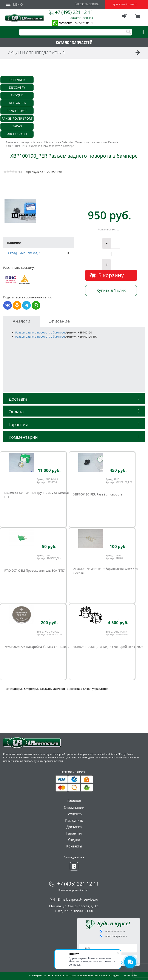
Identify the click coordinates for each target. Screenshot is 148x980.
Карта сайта (130, 975)
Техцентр (74, 814)
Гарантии (74, 424)
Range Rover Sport (17, 118)
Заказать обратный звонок (74, 890)
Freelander (17, 103)
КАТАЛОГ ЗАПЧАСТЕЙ (74, 42)
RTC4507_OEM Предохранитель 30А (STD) (35, 570)
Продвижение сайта (89, 975)
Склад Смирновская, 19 (25, 253)
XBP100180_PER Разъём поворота (98, 494)
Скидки (74, 840)
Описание (59, 321)
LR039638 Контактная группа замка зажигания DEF (39, 495)
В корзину (111, 275)
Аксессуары (17, 134)
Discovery (17, 87)
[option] (39, 211)
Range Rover (17, 111)
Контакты (74, 846)
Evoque (17, 95)
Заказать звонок (87, 4)
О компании (74, 807)
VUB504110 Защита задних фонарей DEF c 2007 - (109, 647)
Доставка (74, 399)
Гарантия (74, 833)
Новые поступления (115, 936)
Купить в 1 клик (111, 290)
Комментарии (74, 437)
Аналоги (22, 321)
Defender (17, 80)
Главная (74, 801)
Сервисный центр (124, 4)
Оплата (74, 412)
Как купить (74, 820)
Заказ (17, 126)
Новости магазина (114, 931)
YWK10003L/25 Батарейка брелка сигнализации (40, 647)
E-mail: (78, 899)
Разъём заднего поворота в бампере (40, 332)
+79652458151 (83, 23)
